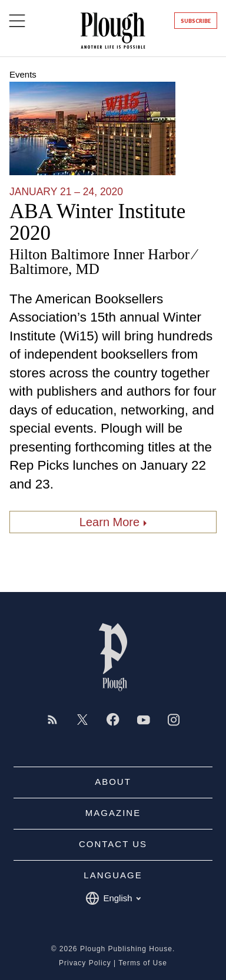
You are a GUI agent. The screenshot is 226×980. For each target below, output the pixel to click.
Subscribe (196, 21)
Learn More (109, 522)
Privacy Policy (85, 963)
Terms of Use (143, 963)
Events (23, 74)
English (113, 898)
